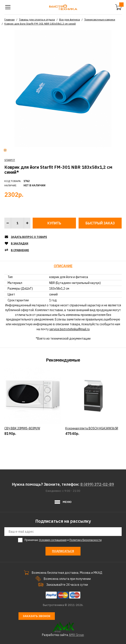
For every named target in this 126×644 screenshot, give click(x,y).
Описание (63, 266)
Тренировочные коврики (100, 19)
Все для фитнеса (70, 19)
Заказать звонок (37, 616)
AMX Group (76, 635)
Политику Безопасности (86, 540)
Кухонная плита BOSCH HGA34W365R (92, 447)
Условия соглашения (53, 540)
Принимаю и (63, 540)
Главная (9, 19)
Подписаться (63, 551)
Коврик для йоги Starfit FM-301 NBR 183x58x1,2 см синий (40, 24)
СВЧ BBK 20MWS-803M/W (22, 447)
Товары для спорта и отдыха (37, 19)
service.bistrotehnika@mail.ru (70, 329)
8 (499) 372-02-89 (97, 484)
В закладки (20, 243)
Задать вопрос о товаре (29, 237)
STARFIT (10, 160)
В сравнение (20, 250)
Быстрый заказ (100, 223)
